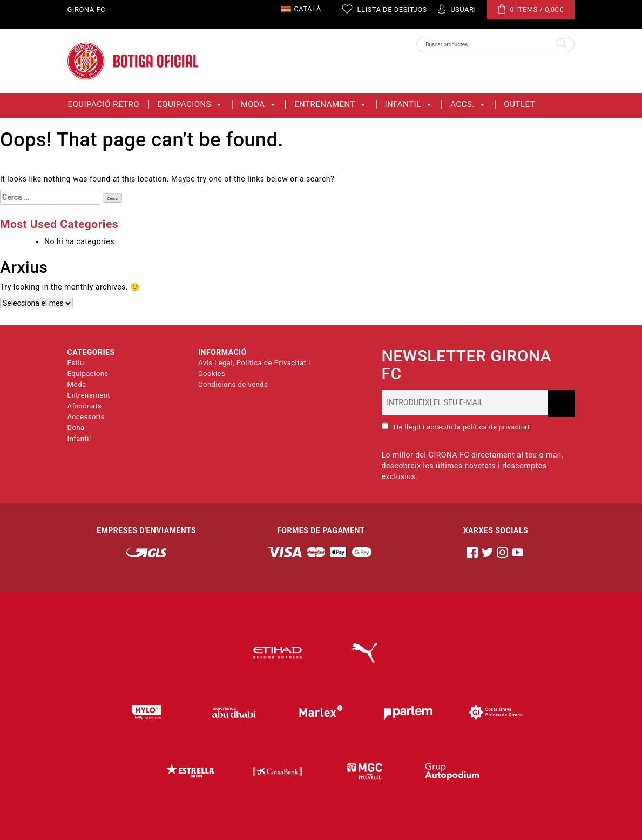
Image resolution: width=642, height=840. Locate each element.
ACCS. (468, 105)
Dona (76, 428)
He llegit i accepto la (456, 427)
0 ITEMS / (531, 9)
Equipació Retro (104, 105)
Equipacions (190, 105)
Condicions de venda (233, 384)
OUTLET (519, 105)
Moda (259, 105)
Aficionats (85, 406)
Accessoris (86, 417)
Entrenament (330, 105)
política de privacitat (496, 427)
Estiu (76, 363)
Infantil (409, 105)
